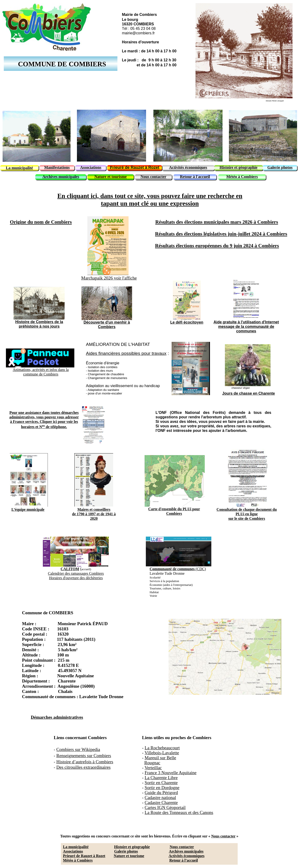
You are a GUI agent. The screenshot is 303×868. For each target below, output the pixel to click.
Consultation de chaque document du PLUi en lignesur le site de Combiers (247, 514)
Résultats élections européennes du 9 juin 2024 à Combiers (217, 246)
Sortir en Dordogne (162, 788)
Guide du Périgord (161, 793)
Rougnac (152, 763)
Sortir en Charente (161, 783)
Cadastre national (160, 798)
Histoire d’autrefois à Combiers (85, 762)
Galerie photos (126, 851)
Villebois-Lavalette (162, 753)
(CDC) (200, 569)
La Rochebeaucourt (162, 748)
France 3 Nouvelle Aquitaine (171, 773)
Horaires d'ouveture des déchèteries (76, 578)
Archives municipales (186, 851)
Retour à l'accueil (195, 177)
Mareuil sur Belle (160, 758)
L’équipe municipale (28, 509)
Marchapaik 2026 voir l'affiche (109, 278)
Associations (73, 851)
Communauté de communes (172, 569)
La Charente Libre (161, 778)
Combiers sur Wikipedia (78, 749)
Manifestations (57, 167)
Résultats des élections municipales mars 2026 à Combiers (217, 222)
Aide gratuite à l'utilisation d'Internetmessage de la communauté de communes (246, 327)
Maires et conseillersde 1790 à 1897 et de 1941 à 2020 (94, 514)
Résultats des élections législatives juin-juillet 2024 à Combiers (221, 234)
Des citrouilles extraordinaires (83, 767)
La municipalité (76, 847)
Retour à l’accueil (184, 860)
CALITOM (70, 569)
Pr (112, 167)
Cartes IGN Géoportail (165, 807)
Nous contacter (223, 836)
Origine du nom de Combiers (41, 222)
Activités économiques (187, 856)
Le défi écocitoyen (187, 322)
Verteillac (153, 768)
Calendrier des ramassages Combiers (76, 573)
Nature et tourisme (129, 856)
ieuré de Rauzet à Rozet (137, 167)
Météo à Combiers (78, 860)
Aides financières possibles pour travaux (126, 353)
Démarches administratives (57, 717)
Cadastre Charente (161, 802)
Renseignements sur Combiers (84, 756)
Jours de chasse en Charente (249, 393)
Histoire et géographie (132, 847)
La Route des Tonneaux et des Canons (179, 812)
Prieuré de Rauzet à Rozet (84, 856)
